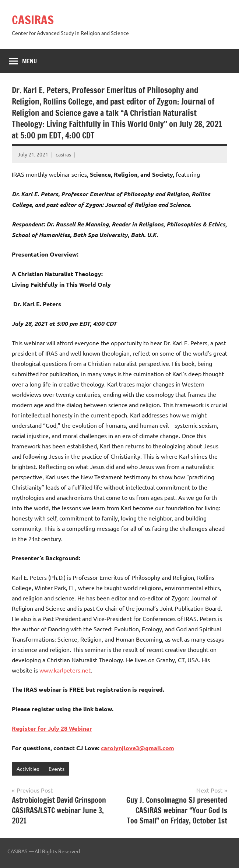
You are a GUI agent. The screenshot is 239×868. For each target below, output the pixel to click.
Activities (28, 769)
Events (57, 769)
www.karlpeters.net (65, 670)
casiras (63, 154)
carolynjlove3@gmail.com (138, 748)
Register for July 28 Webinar (52, 728)
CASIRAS (33, 20)
